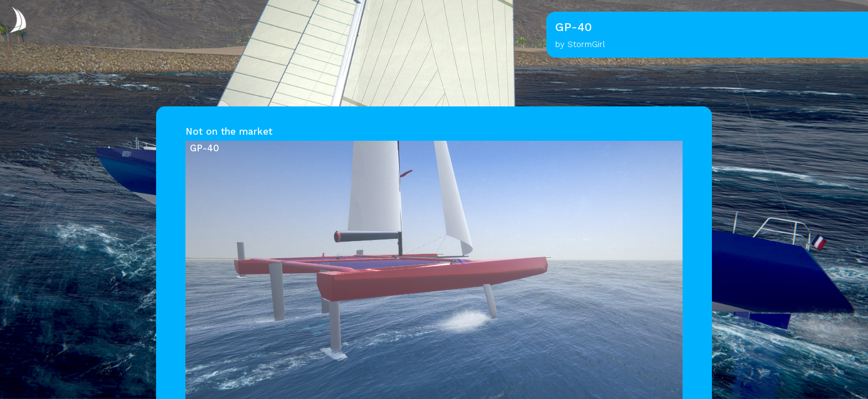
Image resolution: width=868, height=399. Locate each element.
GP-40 (205, 148)
